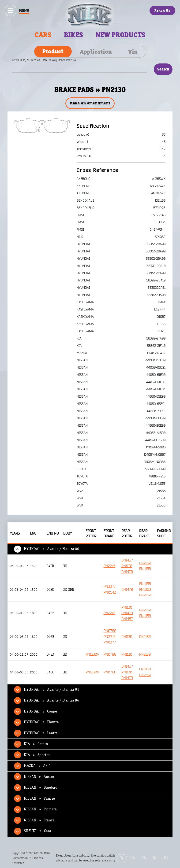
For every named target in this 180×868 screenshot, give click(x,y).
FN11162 (145, 590)
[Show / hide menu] (11, 11)
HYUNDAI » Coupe (40, 711)
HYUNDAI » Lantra (41, 733)
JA (133, 858)
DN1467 (127, 560)
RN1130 (127, 566)
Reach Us (162, 11)
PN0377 (110, 642)
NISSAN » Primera (40, 809)
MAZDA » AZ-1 (37, 766)
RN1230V (92, 655)
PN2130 (145, 563)
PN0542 (110, 593)
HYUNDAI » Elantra (41, 722)
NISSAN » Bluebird (41, 787)
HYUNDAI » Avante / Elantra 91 (52, 690)
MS (166, 858)
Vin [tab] (133, 52)
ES (144, 858)
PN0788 (110, 631)
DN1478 (127, 572)
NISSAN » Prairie (39, 798)
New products (120, 35)
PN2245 (109, 566)
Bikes (73, 35)
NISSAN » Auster (39, 777)
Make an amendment (90, 103)
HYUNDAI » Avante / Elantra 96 (52, 700)
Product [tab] (53, 51)
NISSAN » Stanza (39, 820)
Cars (43, 35)
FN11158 (145, 569)
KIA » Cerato (36, 744)
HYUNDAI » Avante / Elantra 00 (52, 549)
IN (155, 858)
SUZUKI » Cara (37, 831)
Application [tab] (96, 52)
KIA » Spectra (37, 755)
